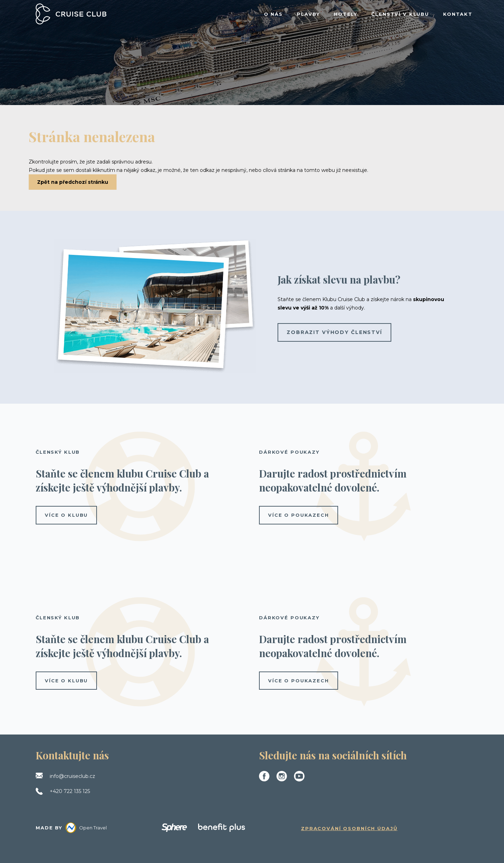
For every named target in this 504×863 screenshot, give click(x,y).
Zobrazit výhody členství (334, 332)
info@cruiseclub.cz (72, 776)
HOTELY (346, 14)
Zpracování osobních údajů (349, 828)
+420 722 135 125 (70, 791)
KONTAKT (458, 14)
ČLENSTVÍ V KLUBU (400, 14)
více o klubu (66, 515)
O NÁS (273, 14)
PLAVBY (308, 14)
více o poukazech (299, 515)
